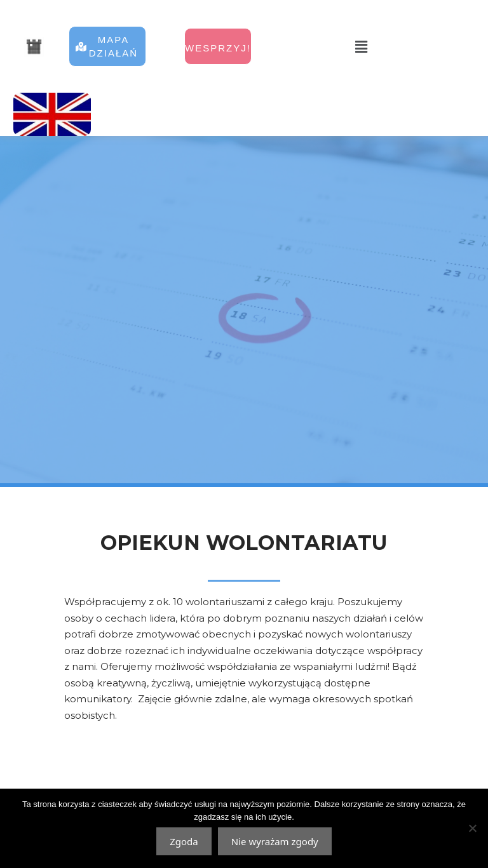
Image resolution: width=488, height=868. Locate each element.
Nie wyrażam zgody (275, 841)
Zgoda (184, 841)
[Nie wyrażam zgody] (472, 828)
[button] (361, 46)
